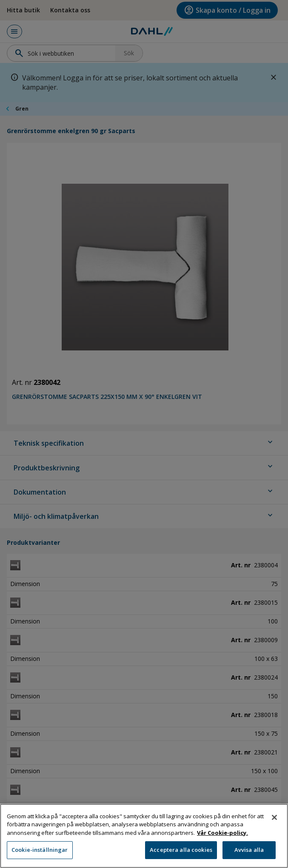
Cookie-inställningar (40, 854)
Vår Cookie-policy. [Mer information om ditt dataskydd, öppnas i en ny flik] (222, 836)
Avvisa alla (249, 854)
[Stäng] (274, 821)
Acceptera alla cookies (181, 854)
